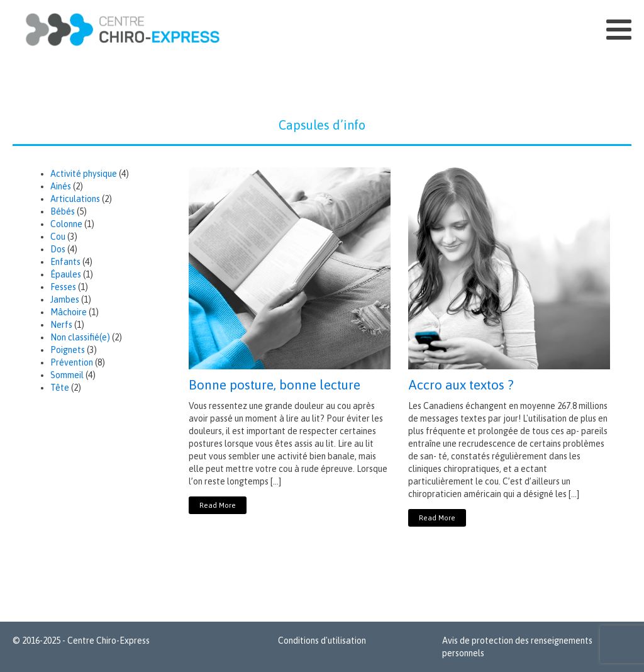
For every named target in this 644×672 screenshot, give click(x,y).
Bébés (63, 211)
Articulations (75, 199)
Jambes (65, 300)
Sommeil (67, 375)
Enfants (65, 262)
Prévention (72, 362)
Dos (58, 249)
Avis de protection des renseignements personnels (517, 647)
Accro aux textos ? (461, 384)
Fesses (63, 287)
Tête (60, 388)
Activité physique (84, 174)
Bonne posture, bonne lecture (275, 384)
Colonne (66, 224)
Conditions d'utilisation (322, 641)
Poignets (68, 350)
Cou (58, 237)
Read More (218, 505)
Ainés (61, 186)
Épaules (66, 274)
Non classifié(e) (80, 337)
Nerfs (61, 325)
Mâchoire (69, 312)
